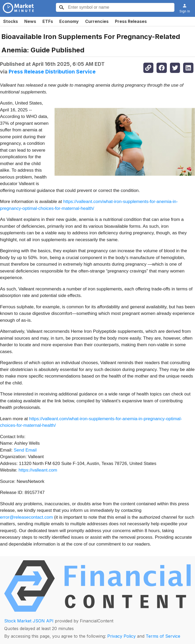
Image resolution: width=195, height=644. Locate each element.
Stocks (11, 21)
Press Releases (131, 21)
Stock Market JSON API (29, 621)
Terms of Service (163, 636)
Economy (69, 21)
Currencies (97, 21)
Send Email (25, 450)
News (30, 21)
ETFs (48, 21)
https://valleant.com (38, 470)
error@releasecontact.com (26, 517)
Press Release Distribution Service (52, 72)
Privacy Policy (121, 636)
